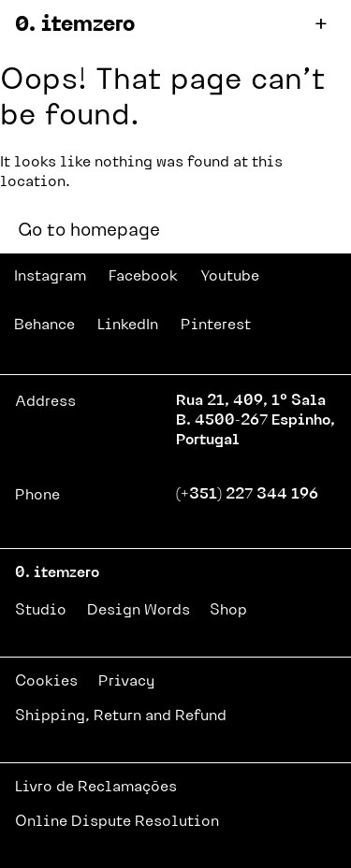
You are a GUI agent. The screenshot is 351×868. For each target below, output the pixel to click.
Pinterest (216, 325)
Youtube (230, 277)
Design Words (139, 611)
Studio (41, 611)
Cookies (46, 682)
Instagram (50, 277)
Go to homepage (89, 231)
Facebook (143, 277)
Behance (44, 325)
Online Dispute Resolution (117, 822)
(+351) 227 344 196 (247, 495)
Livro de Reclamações (96, 788)
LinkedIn (128, 325)
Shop (228, 611)
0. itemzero (75, 26)
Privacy (126, 682)
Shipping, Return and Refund (121, 716)
